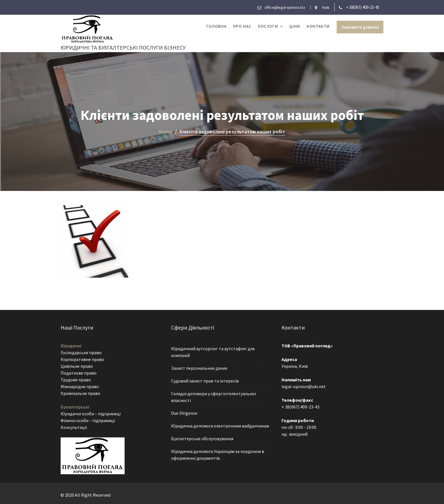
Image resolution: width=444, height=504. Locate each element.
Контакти (318, 26)
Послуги (268, 26)
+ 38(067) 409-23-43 (363, 7)
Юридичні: (72, 347)
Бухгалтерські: (76, 407)
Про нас (242, 26)
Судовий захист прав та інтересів (205, 381)
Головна (216, 26)
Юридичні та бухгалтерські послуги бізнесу (123, 47)
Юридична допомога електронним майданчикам (220, 425)
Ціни (295, 26)
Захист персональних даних (200, 369)
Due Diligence (185, 412)
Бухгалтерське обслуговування (203, 437)
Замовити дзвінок (360, 27)
